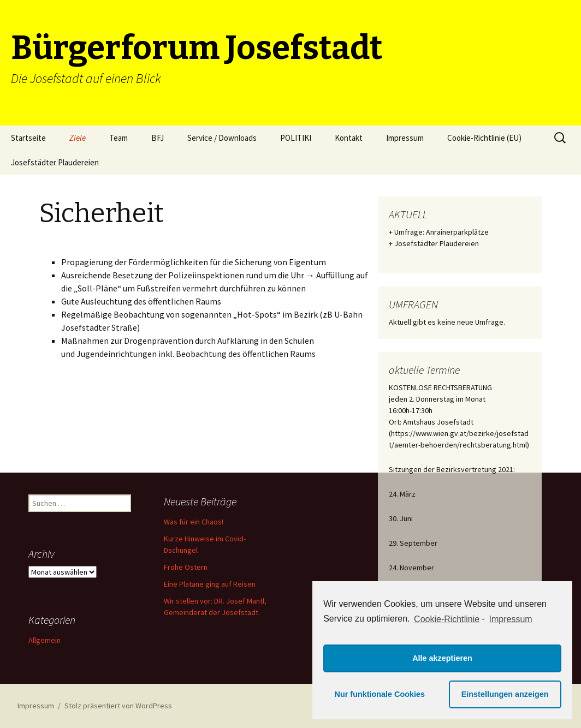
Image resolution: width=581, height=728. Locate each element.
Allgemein (45, 640)
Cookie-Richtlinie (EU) (484, 138)
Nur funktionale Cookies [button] (380, 694)
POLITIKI (296, 138)
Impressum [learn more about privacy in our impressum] (511, 619)
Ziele (78, 138)
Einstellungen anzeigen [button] (505, 694)
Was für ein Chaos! (194, 522)
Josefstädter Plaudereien (55, 162)
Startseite (28, 138)
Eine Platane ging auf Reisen (210, 584)
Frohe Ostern (186, 567)
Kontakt (349, 138)
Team (118, 138)
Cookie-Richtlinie (447, 619)
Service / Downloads (222, 138)
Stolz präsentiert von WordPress (118, 706)
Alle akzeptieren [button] (442, 658)
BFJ (158, 138)
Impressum (405, 138)
